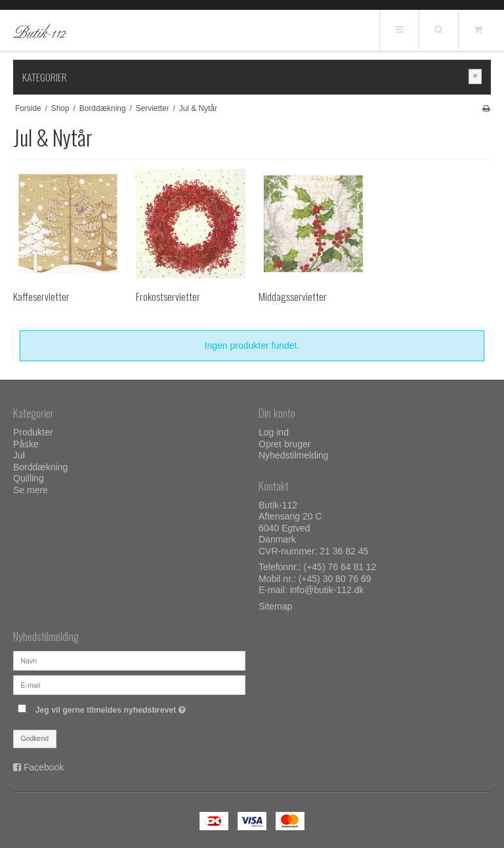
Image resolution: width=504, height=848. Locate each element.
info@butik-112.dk (326, 590)
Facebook (44, 767)
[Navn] (129, 659)
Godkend (35, 738)
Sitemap (275, 606)
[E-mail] (129, 684)
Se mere (31, 490)
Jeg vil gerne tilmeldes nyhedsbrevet (140, 707)
